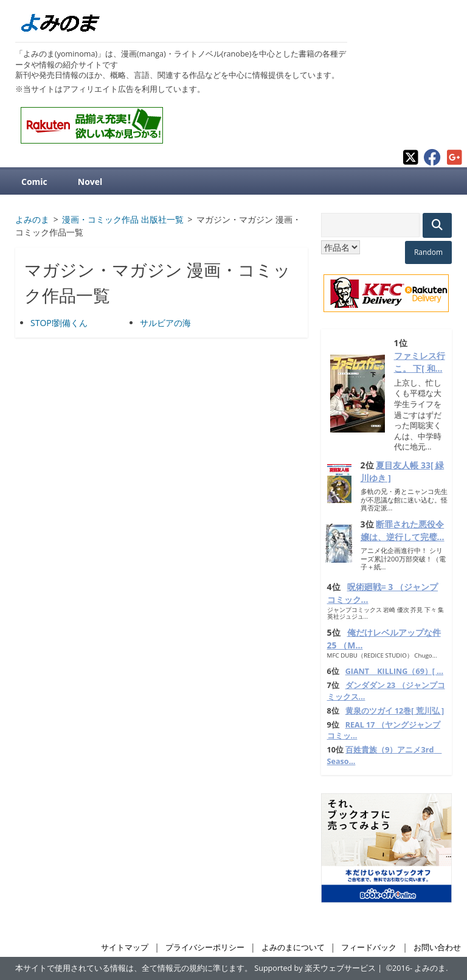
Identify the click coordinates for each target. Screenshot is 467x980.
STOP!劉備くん (59, 323)
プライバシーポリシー (205, 947)
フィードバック (369, 947)
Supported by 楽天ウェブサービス (315, 968)
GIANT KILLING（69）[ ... (394, 671)
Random (428, 252)
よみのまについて (293, 947)
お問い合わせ (437, 947)
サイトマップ (125, 947)
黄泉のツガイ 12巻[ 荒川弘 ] (395, 711)
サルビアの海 (165, 323)
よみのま (430, 968)
